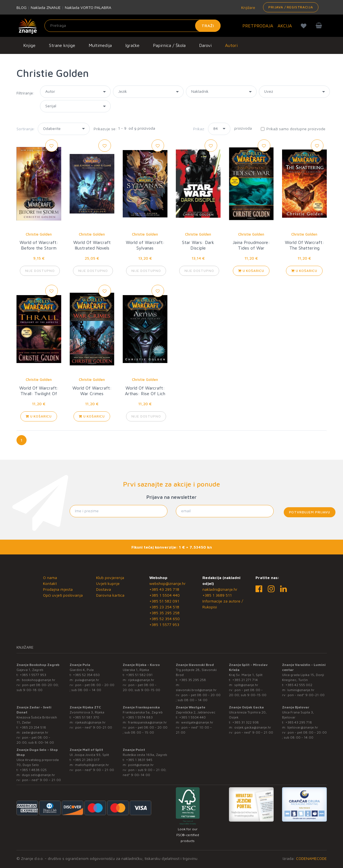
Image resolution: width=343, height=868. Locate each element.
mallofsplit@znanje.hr (92, 765)
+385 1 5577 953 (164, 624)
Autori (231, 45)
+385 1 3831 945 (139, 760)
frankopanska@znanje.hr (147, 722)
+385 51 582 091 (164, 601)
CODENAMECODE (311, 858)
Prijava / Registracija (291, 7)
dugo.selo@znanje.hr (38, 775)
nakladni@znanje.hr (220, 589)
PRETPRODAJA (258, 26)
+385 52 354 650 (165, 619)
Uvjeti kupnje (108, 583)
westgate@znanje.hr (197, 722)
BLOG (22, 7)
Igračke (132, 45)
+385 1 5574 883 (139, 717)
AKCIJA (285, 26)
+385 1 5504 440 (165, 595)
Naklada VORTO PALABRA (88, 7)
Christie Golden (39, 234)
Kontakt (50, 583)
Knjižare (248, 7)
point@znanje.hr (141, 765)
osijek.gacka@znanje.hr (253, 727)
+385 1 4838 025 (33, 770)
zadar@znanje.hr (35, 732)
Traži (208, 26)
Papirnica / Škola (169, 45)
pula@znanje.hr (87, 680)
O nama (50, 578)
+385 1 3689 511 (217, 595)
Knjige (29, 45)
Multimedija (100, 45)
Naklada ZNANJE (46, 7)
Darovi (205, 45)
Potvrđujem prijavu (310, 512)
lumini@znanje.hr (301, 690)
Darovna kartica (110, 595)
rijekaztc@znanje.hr (90, 722)
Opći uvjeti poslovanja (63, 595)
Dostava (104, 589)
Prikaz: (199, 129)
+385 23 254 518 (164, 607)
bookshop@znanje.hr (39, 680)
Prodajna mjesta (58, 589)
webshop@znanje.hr (167, 583)
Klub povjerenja (110, 578)
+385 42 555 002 (299, 685)
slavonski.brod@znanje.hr (196, 690)
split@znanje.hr (246, 685)
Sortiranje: (26, 129)
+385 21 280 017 (86, 760)
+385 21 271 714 (245, 680)
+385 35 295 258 (164, 613)
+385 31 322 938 (246, 722)
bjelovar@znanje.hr (303, 727)
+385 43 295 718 (164, 589)
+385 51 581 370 (86, 717)
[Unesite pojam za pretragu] (133, 26)
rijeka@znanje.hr (141, 680)
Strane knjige (62, 45)
